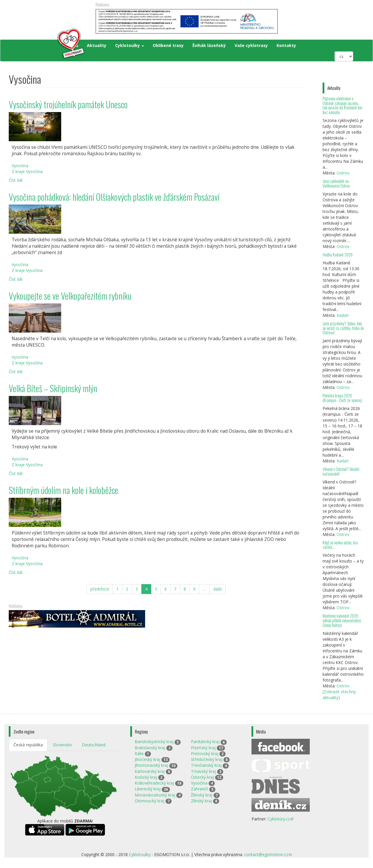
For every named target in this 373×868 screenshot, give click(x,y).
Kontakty (286, 45)
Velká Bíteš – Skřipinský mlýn (53, 388)
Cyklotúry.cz (280, 819)
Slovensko (62, 745)
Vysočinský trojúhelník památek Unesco (68, 104)
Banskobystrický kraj (154, 742)
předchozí (100, 589)
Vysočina (20, 166)
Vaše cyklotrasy (251, 45)
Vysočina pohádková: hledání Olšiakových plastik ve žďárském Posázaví (114, 197)
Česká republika (28, 745)
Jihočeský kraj (147, 759)
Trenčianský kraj (206, 765)
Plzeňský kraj (203, 748)
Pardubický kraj (205, 742)
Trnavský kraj (203, 771)
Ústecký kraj (202, 777)
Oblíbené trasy (168, 45)
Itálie (139, 753)
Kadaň (343, 315)
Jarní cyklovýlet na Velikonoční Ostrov (336, 183)
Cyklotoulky (130, 45)
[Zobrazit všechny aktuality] (339, 695)
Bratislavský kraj (150, 748)
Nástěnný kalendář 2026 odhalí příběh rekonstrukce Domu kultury (342, 620)
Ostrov (343, 173)
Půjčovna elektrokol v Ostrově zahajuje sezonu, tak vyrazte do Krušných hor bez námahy (343, 105)
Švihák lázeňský (209, 45)
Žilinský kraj (202, 795)
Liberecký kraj (148, 789)
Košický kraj (146, 777)
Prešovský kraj (205, 753)
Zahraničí (199, 789)
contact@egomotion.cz (268, 854)
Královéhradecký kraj (154, 783)
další (218, 589)
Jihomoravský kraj (151, 765)
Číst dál (16, 180)
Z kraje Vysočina (27, 171)
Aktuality (97, 45)
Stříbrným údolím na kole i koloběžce (64, 490)
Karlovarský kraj (150, 771)
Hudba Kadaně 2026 (338, 255)
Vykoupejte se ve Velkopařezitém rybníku (70, 296)
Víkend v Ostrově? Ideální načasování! (341, 471)
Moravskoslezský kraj (155, 795)
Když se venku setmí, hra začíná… (340, 545)
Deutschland (94, 745)
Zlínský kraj (201, 801)
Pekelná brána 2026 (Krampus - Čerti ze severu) (342, 398)
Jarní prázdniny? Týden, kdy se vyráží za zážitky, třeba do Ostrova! (343, 328)
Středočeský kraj (207, 759)
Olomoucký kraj (149, 801)
